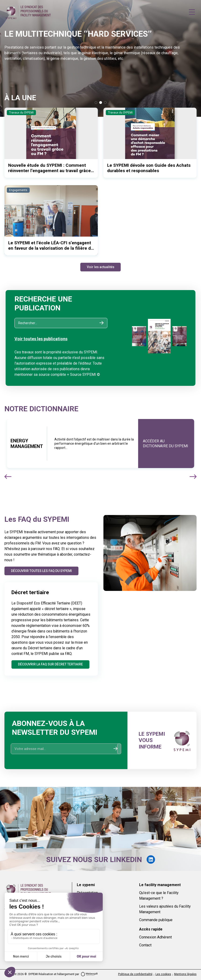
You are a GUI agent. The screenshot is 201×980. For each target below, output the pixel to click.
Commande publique (156, 920)
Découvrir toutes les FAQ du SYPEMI (42, 571)
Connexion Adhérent (155, 937)
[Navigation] (192, 12)
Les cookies (163, 974)
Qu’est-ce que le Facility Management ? (159, 896)
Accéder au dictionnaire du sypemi (166, 444)
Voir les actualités (101, 267)
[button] (96, 103)
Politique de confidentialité (135, 974)
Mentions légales (185, 974)
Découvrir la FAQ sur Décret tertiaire (51, 664)
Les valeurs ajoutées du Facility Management (165, 909)
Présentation (87, 893)
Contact (145, 945)
